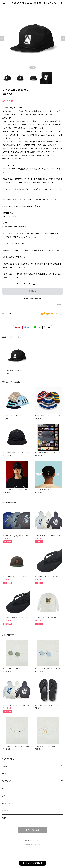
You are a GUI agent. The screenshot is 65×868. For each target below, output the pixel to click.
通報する (60, 304)
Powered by (33, 845)
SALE (4, 818)
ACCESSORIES (8, 803)
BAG (4, 796)
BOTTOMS (7, 781)
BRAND (5, 766)
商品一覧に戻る (33, 830)
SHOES (5, 811)
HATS (4, 788)
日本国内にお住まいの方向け (33, 298)
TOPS (4, 774)
